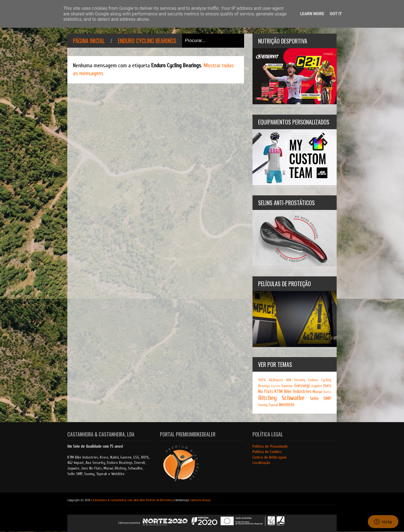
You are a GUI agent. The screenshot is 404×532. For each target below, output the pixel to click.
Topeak (273, 405)
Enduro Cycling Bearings (147, 41)
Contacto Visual (200, 500)
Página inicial (89, 41)
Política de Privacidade (270, 446)
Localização (261, 463)
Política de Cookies (267, 452)
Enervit (276, 386)
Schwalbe (293, 398)
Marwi (317, 392)
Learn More (312, 14)
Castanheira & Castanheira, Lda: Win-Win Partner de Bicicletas (132, 500)
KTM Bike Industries (293, 391)
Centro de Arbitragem (269, 457)
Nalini (327, 392)
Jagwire (316, 386)
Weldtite (287, 405)
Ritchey (267, 398)
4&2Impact (276, 380)
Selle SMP (320, 398)
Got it (336, 14)
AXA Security (296, 380)
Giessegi (302, 386)
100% (262, 380)
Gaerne (287, 386)
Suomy (263, 405)
